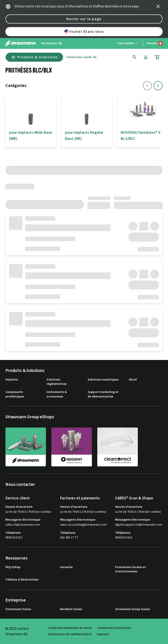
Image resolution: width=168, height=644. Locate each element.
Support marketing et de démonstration (103, 394)
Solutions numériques (103, 380)
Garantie (66, 567)
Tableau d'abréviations (22, 580)
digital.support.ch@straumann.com (139, 525)
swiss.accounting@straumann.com (83, 525)
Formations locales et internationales (131, 570)
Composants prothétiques (15, 394)
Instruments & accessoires (57, 394)
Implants (12, 380)
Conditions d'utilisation (114, 628)
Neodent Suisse (71, 609)
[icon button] (158, 6)
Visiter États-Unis (84, 32)
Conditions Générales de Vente (70, 628)
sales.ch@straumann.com (23, 525)
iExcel (133, 380)
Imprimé (103, 634)
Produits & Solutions (34, 57)
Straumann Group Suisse (133, 609)
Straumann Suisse (18, 609)
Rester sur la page (84, 19)
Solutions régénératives (57, 382)
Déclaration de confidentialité (70, 634)
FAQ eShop (13, 567)
